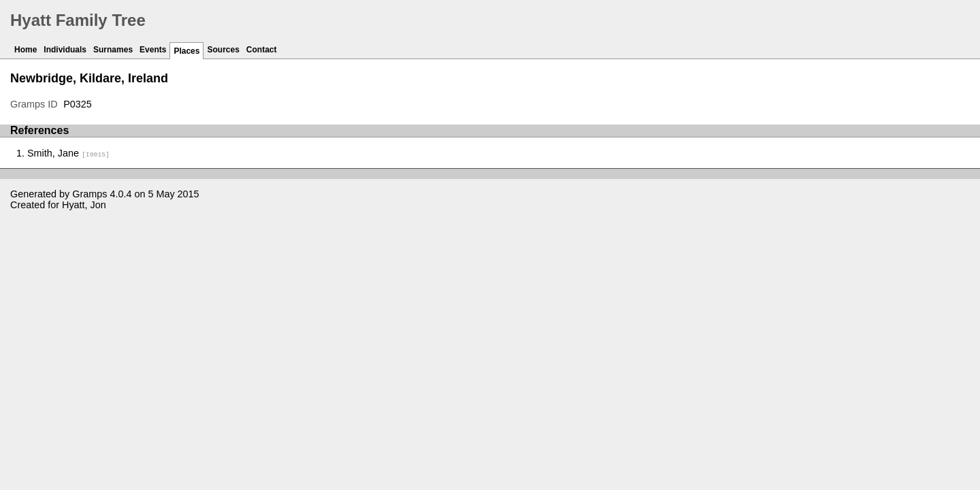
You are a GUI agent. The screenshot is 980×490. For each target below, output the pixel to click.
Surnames (113, 50)
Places (186, 51)
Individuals (65, 50)
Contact (262, 50)
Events (153, 50)
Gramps (89, 194)
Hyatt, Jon (84, 205)
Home (26, 50)
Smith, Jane (68, 153)
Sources (223, 50)
